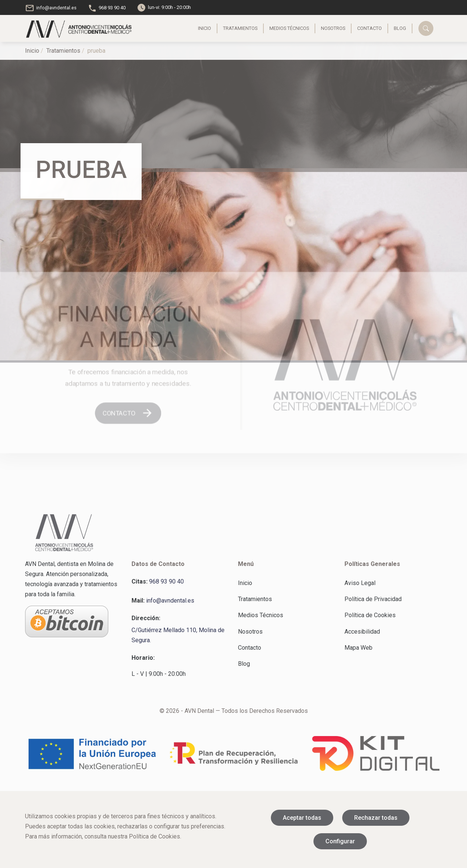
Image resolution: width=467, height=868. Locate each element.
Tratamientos (232, 28)
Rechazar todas (376, 818)
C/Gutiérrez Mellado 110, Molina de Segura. (178, 635)
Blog (391, 28)
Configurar (340, 841)
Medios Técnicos (281, 28)
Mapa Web (358, 648)
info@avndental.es (51, 8)
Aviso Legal (360, 583)
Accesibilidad (362, 632)
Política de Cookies (370, 615)
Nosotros (324, 28)
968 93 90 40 (107, 8)
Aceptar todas (302, 818)
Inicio (196, 28)
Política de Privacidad (373, 599)
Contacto (361, 28)
